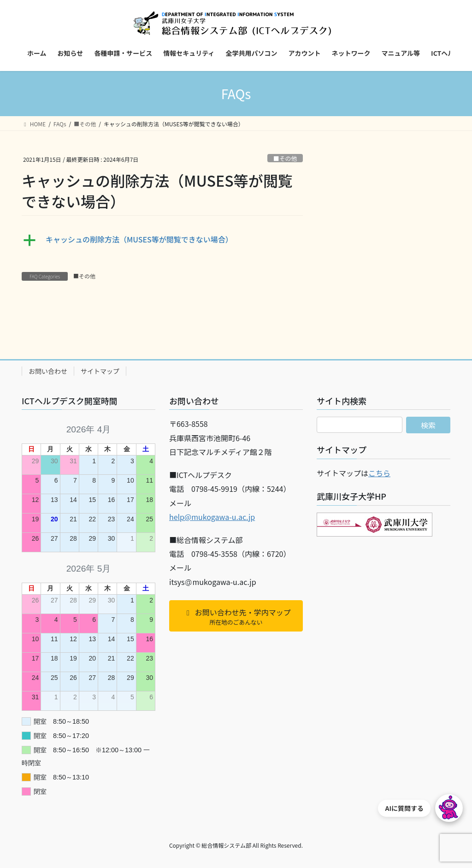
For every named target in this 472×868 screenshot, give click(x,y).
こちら (379, 473)
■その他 (285, 158)
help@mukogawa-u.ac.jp (212, 517)
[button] (162, 240)
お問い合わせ (48, 371)
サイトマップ (100, 371)
